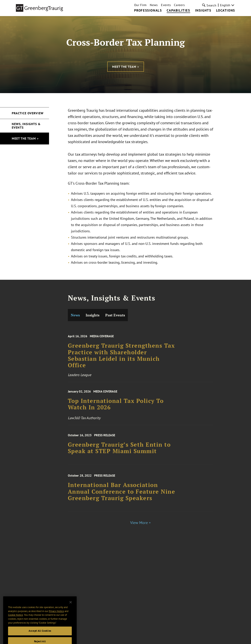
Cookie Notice (15, 620)
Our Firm (141, 5)
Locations (226, 11)
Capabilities (178, 11)
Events (166, 5)
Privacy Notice (56, 616)
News (154, 5)
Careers (179, 5)
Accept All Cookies (40, 636)
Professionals (148, 11)
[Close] (71, 607)
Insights (203, 11)
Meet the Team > (126, 67)
